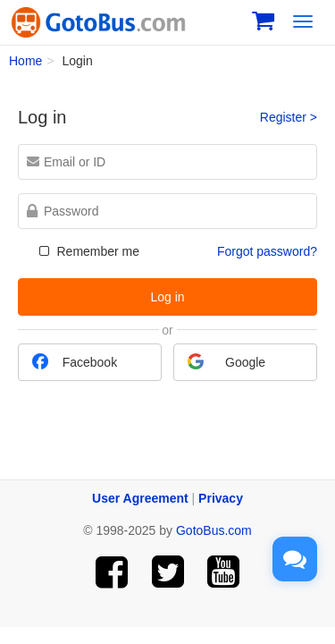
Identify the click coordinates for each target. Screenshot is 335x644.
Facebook (75, 361)
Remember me (88, 251)
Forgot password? (267, 251)
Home (25, 61)
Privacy (221, 498)
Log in (167, 297)
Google (226, 361)
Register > (289, 117)
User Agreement (140, 498)
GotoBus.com (214, 530)
